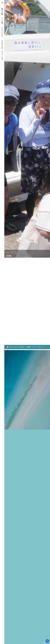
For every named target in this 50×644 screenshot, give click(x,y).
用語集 (29, 347)
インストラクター (2, 32)
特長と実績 (2, 11)
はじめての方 (2, 45)
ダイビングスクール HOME (16, 347)
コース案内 (2, 21)
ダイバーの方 (2, 55)
